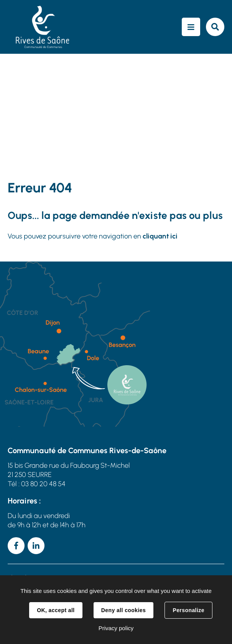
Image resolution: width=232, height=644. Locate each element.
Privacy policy (116, 628)
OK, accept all (56, 610)
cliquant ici (160, 236)
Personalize (188, 610)
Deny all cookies (123, 610)
